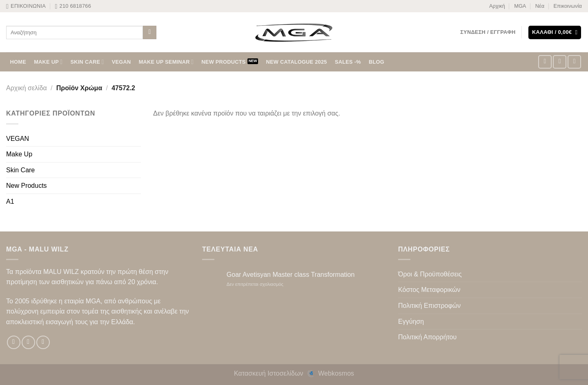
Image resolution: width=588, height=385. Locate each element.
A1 (10, 201)
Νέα (540, 6)
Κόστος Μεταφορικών (429, 290)
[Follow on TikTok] (574, 62)
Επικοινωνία (568, 6)
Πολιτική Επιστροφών (429, 306)
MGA (520, 6)
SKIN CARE (87, 62)
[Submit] (150, 33)
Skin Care (20, 170)
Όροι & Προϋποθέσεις (430, 274)
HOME (18, 62)
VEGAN (121, 62)
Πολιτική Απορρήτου (427, 337)
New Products (27, 186)
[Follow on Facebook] (545, 62)
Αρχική (497, 6)
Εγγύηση (411, 322)
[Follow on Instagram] (560, 62)
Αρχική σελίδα (27, 88)
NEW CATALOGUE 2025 (297, 62)
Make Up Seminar (166, 62)
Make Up (19, 154)
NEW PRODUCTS (223, 62)
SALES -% (348, 62)
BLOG (376, 62)
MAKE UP (48, 62)
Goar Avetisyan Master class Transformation (291, 275)
